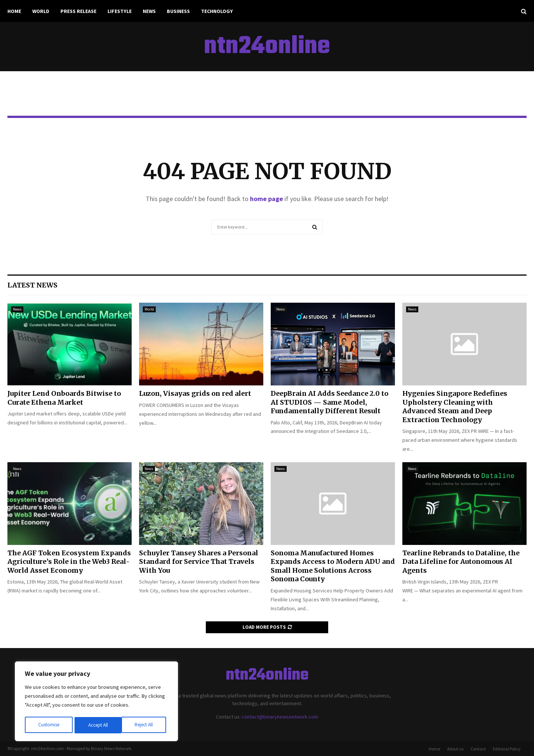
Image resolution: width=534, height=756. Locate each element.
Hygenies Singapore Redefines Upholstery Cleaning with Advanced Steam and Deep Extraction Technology (455, 406)
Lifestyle (120, 11)
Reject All (97, 725)
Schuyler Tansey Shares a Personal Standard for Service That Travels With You (199, 562)
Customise (49, 725)
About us (455, 749)
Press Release (78, 11)
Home (14, 11)
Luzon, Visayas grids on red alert (195, 393)
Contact (478, 749)
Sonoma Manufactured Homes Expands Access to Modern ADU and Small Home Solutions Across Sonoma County (333, 566)
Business (178, 11)
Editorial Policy (507, 749)
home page (266, 199)
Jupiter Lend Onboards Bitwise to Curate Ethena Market (64, 398)
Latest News (32, 285)
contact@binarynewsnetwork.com (280, 717)
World (41, 11)
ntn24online (267, 47)
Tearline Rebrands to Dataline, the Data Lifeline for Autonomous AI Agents (461, 562)
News (149, 11)
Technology (217, 11)
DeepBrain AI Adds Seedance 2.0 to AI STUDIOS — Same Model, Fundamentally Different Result (329, 402)
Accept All (145, 725)
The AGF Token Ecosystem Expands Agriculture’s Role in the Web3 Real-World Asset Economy (69, 562)
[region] (96, 702)
